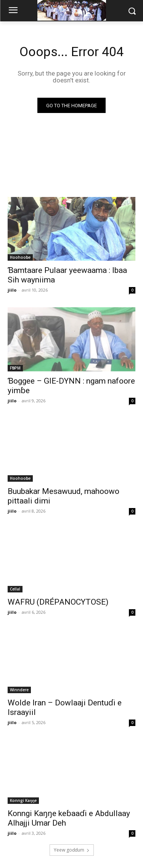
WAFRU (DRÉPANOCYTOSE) (58, 602)
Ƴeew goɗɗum (72, 850)
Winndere (19, 690)
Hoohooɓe (20, 257)
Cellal (15, 589)
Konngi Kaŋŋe (23, 800)
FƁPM (15, 368)
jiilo (12, 290)
